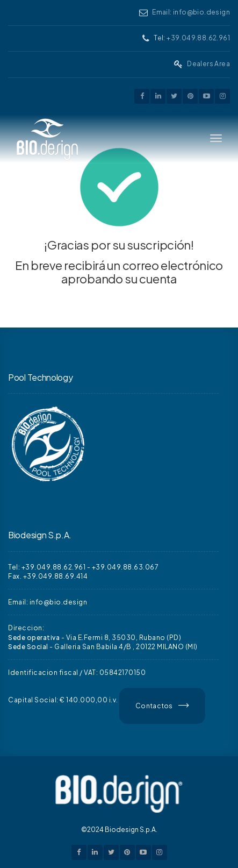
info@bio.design (59, 602)
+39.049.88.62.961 (198, 38)
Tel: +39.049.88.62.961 (47, 567)
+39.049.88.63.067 (125, 567)
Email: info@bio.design (191, 12)
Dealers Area (208, 64)
